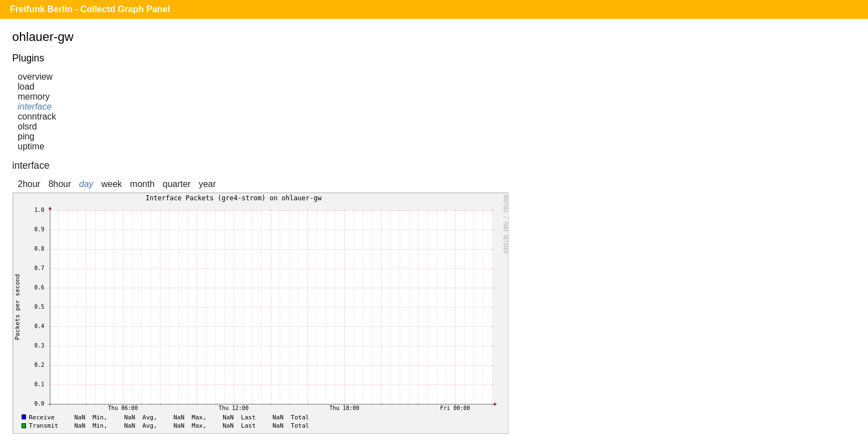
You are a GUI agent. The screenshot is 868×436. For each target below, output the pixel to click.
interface (35, 107)
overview (35, 77)
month (142, 184)
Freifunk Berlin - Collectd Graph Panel (90, 9)
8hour (60, 184)
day (86, 184)
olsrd (27, 126)
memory (34, 97)
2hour (29, 184)
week (112, 184)
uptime (31, 146)
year (207, 184)
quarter (177, 184)
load (26, 87)
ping (26, 136)
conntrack (37, 116)
